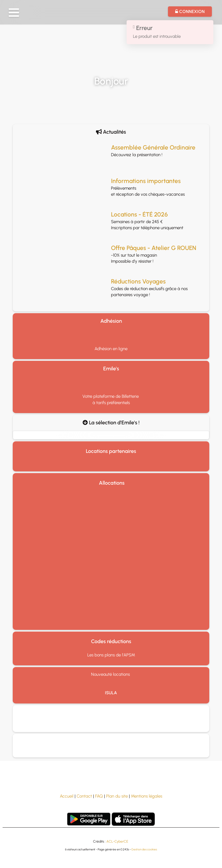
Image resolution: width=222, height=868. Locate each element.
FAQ (99, 796)
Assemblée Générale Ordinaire (153, 147)
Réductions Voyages (138, 281)
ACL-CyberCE (117, 841)
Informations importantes (146, 181)
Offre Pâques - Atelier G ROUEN (154, 248)
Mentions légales (147, 796)
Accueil (67, 796)
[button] (14, 13)
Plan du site (117, 796)
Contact (84, 796)
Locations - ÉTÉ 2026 (139, 214)
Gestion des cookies (144, 849)
